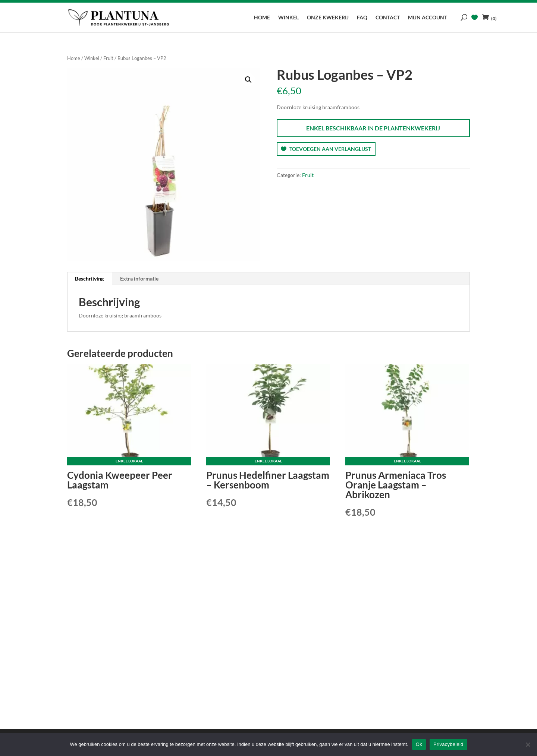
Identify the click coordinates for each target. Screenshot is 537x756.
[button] (248, 80)
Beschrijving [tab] (89, 279)
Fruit (108, 58)
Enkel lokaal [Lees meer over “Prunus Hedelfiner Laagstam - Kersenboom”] (268, 461)
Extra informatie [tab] (139, 279)
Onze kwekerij (328, 18)
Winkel (288, 18)
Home (262, 18)
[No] (528, 744)
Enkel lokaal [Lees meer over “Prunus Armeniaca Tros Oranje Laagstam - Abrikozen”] (407, 461)
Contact (388, 18)
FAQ (362, 18)
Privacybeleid (448, 744)
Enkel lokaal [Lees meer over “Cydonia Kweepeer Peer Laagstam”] (129, 461)
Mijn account (428, 18)
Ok (419, 744)
